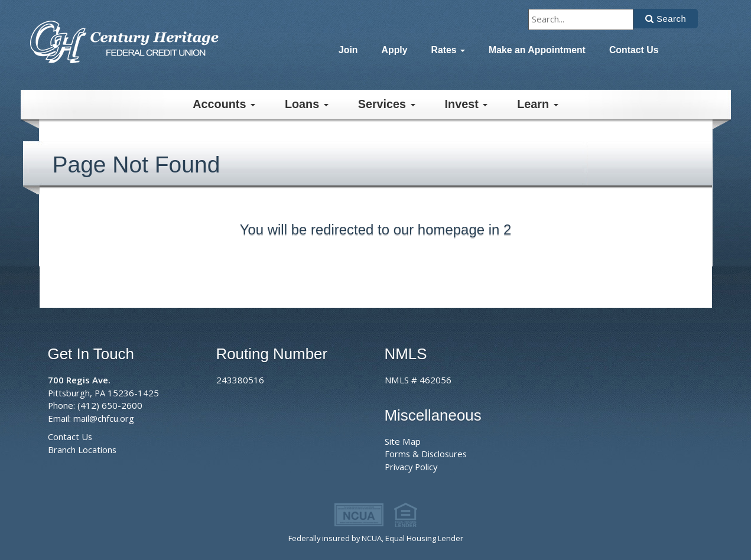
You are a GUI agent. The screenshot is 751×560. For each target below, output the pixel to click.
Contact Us (634, 50)
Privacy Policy (411, 467)
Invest (466, 104)
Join (348, 50)
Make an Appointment (537, 50)
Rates (448, 50)
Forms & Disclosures (426, 454)
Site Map (403, 441)
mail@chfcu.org (104, 418)
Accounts (224, 104)
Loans (307, 104)
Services (387, 104)
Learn (537, 104)
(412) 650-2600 (110, 405)
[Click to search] (666, 19)
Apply (395, 50)
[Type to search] (581, 19)
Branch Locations (82, 450)
